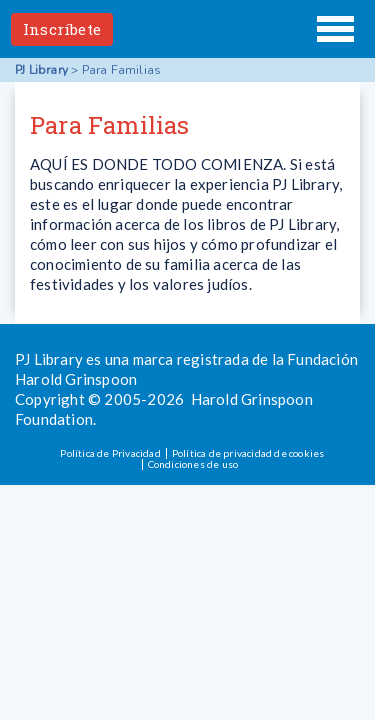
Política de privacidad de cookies (248, 453)
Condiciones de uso (193, 464)
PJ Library (188, 29)
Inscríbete (62, 29)
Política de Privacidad (110, 453)
